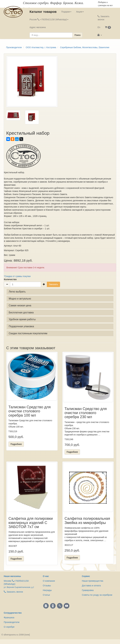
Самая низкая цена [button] (20, 305)
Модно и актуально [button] (20, 299)
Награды (47, 590)
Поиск (77, 35)
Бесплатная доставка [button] (21, 312)
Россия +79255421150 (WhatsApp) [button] (49, 19)
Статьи (46, 595)
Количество (10, 279)
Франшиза (9, 617)
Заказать (53, 284)
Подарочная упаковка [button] (21, 326)
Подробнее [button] (16, 444)
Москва (7, 581)
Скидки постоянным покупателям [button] (28, 333)
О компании (49, 581)
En (99, 27)
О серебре (9, 627)
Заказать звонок (103, 18)
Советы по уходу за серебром (97, 595)
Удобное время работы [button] (22, 319)
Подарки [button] (66, 12)
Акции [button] (80, 12)
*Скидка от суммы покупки (17, 276)
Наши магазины (12, 576)
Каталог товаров (43, 12)
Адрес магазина (38, 27)
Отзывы (47, 586)
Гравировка (88, 590)
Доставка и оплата (91, 586)
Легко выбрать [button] (17, 292)
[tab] (60, 292)
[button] (108, 27)
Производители (12, 622)
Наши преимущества (92, 581)
